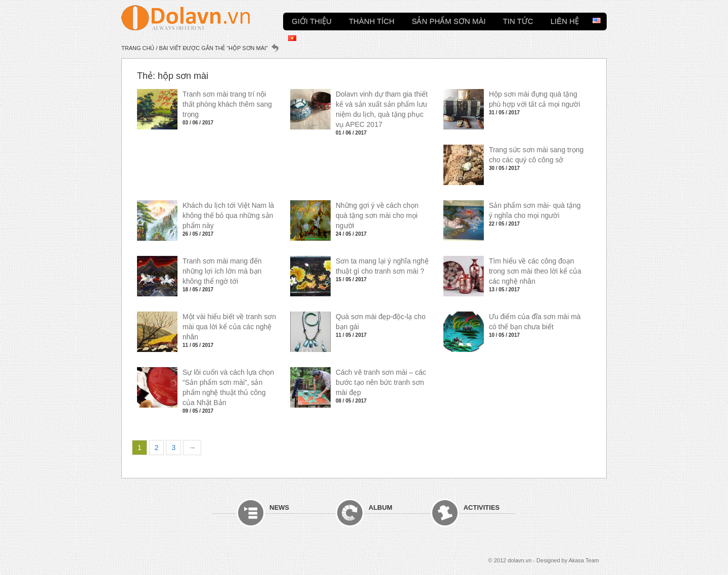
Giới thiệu (312, 20)
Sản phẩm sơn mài (448, 20)
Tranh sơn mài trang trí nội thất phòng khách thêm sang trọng (227, 104)
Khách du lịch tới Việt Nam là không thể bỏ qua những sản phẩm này (228, 215)
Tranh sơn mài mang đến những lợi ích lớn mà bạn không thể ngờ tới (222, 271)
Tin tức (518, 20)
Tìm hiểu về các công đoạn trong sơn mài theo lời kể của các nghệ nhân (535, 271)
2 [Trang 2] (157, 448)
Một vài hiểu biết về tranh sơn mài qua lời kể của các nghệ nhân (229, 327)
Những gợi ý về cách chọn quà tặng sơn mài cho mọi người (377, 215)
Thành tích (372, 20)
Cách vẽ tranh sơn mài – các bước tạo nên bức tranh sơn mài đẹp (381, 382)
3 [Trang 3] (173, 448)
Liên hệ (565, 20)
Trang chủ (138, 48)
